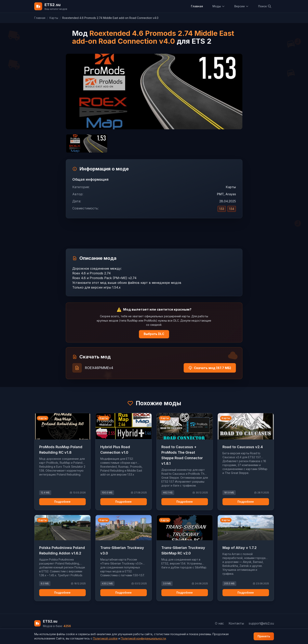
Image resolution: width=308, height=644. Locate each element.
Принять (264, 636)
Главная (197, 6)
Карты (54, 18)
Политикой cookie (105, 638)
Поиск (265, 6)
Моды (219, 6)
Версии (241, 6)
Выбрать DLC (154, 334)
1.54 (232, 209)
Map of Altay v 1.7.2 (240, 548)
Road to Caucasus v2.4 (243, 447)
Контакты (236, 623)
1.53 (222, 209)
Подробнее (62, 502)
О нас (219, 623)
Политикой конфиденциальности (143, 638)
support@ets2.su (261, 623)
